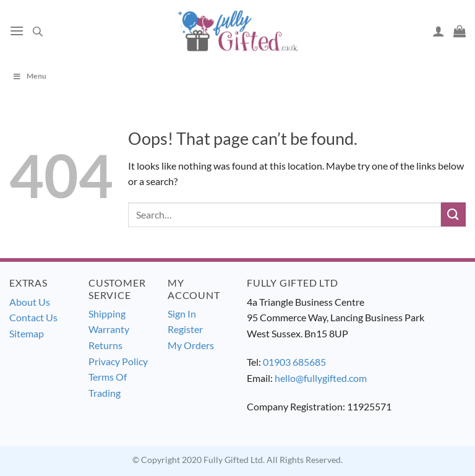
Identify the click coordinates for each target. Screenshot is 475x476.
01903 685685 (294, 362)
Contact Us (33, 317)
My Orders (191, 345)
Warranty (109, 329)
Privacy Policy (118, 361)
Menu (29, 76)
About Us (30, 302)
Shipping (107, 314)
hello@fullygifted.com (321, 378)
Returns (105, 345)
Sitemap (27, 333)
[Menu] (17, 31)
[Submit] (453, 214)
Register (185, 329)
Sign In (182, 314)
